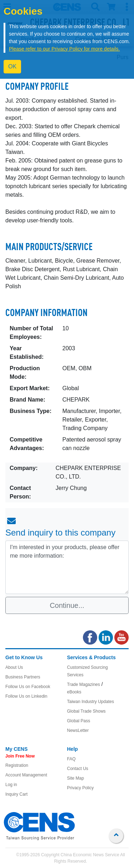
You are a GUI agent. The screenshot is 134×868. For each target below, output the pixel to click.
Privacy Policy (81, 788)
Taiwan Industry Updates (91, 702)
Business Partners (23, 677)
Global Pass (79, 721)
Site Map (76, 778)
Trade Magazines (84, 684)
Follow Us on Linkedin (26, 696)
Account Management (26, 775)
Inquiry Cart (16, 794)
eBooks (74, 692)
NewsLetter (78, 730)
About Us (14, 667)
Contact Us (78, 769)
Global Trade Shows (86, 711)
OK (12, 66)
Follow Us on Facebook (28, 687)
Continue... (67, 605)
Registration (17, 765)
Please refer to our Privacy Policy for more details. (64, 49)
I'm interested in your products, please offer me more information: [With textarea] (67, 567)
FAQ (71, 759)
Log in (11, 785)
